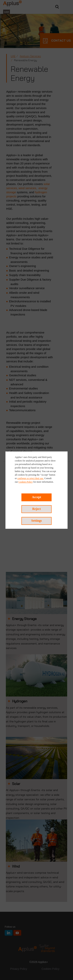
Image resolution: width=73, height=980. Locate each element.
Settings (36, 521)
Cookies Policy (26, 482)
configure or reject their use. (31, 478)
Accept (36, 497)
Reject (37, 509)
